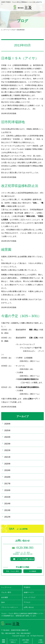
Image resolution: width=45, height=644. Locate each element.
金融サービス (29, 592)
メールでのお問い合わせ (25, 559)
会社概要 (5, 597)
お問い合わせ (29, 607)
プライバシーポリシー (10, 607)
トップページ (5, 30)
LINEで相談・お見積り (26, 641)
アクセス (27, 602)
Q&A (18, 529)
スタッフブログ (30, 597)
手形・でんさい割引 (12, 571)
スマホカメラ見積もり (13, 641)
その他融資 (33, 571)
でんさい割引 (6, 592)
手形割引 (27, 587)
